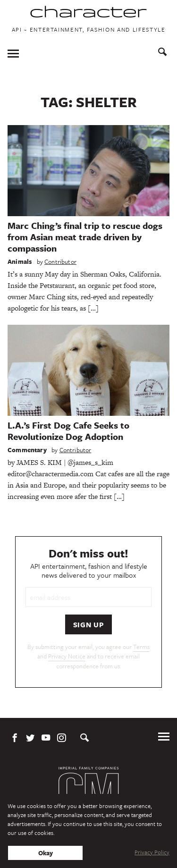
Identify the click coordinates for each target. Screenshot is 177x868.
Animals (20, 261)
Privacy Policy (152, 852)
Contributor (60, 261)
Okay (46, 853)
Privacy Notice (67, 656)
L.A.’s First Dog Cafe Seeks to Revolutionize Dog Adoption (68, 431)
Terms (141, 647)
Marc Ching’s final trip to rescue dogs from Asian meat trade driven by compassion (85, 237)
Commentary (27, 450)
